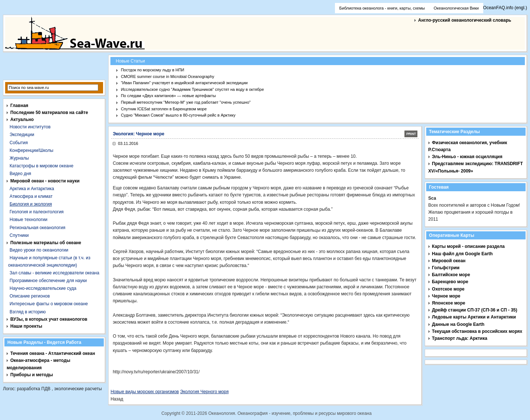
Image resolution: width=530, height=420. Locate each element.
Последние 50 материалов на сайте (49, 113)
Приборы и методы (32, 375)
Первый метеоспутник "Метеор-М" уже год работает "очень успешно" (186, 102)
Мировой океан (449, 261)
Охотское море (448, 289)
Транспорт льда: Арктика (460, 338)
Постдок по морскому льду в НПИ (152, 70)
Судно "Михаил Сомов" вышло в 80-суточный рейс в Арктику (178, 115)
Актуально (22, 120)
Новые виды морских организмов (145, 392)
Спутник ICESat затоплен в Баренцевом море (164, 109)
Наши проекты (26, 326)
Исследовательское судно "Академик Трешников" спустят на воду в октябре (192, 89)
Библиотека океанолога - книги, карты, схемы (382, 8)
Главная (19, 106)
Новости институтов (30, 127)
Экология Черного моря (204, 392)
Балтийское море (451, 275)
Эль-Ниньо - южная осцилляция (467, 157)
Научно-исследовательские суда (43, 288)
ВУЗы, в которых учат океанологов (49, 319)
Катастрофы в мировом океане (41, 166)
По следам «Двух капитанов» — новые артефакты (168, 96)
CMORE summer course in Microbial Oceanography (167, 76)
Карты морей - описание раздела (469, 246)
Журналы (19, 158)
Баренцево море (450, 282)
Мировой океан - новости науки (45, 181)
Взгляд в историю (28, 312)
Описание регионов (30, 296)
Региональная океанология (37, 228)
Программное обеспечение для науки (48, 281)
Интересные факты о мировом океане (49, 304)
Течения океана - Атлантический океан (53, 353)
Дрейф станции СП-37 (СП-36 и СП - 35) (475, 310)
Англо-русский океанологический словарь (465, 20)
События (19, 143)
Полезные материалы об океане (46, 243)
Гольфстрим (446, 268)
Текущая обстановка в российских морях (477, 331)
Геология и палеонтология (37, 212)
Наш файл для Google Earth (462, 254)
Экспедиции (22, 135)
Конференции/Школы (31, 150)
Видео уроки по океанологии (39, 250)
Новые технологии (29, 220)
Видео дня (20, 174)
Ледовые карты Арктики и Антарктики (474, 317)
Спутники (19, 235)
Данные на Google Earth (458, 324)
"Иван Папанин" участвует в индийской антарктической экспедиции (184, 83)
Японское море (449, 303)
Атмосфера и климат (31, 196)
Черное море (446, 296)
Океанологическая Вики (456, 8)
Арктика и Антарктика (32, 189)
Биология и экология (31, 204)
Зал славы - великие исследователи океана (54, 273)
